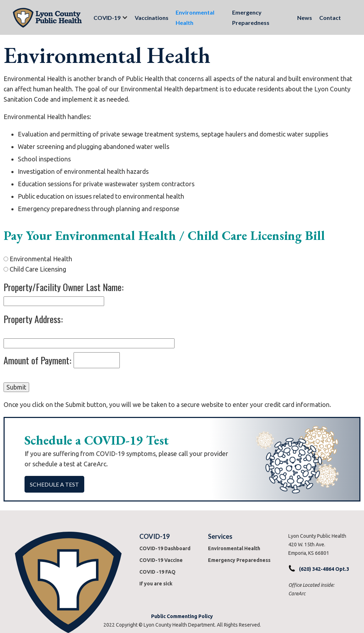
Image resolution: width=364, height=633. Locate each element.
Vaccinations (152, 18)
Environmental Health (195, 17)
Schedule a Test (54, 484)
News (305, 18)
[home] (47, 17)
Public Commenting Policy (182, 616)
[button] (107, 18)
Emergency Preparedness (251, 17)
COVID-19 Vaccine (161, 560)
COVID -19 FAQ (157, 572)
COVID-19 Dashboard (165, 548)
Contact (330, 18)
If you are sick (156, 584)
